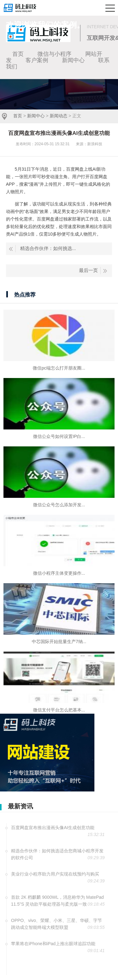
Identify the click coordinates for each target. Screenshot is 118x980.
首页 (18, 116)
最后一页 (88, 270)
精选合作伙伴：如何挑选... (48, 248)
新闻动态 (59, 116)
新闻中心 (36, 116)
